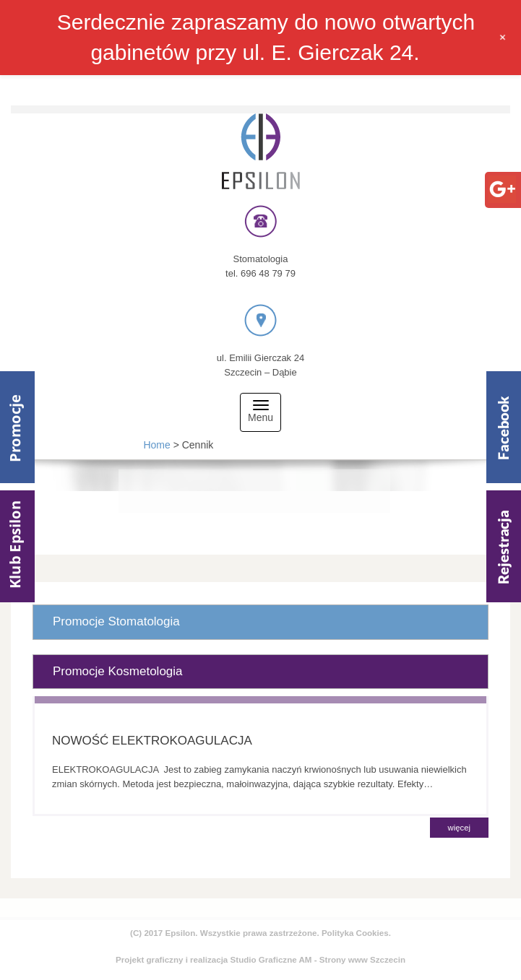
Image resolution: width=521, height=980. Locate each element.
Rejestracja (504, 546)
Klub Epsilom (17, 546)
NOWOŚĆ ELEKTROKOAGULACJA (152, 741)
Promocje (17, 427)
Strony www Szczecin (362, 959)
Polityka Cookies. (356, 933)
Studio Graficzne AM (271, 959)
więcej (459, 828)
